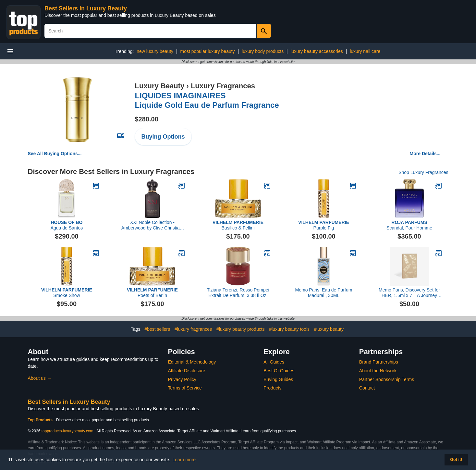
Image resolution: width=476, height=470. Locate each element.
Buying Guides (278, 379)
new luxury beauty (155, 51)
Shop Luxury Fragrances (423, 172)
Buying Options (163, 137)
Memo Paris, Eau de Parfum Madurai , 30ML (324, 293)
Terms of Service (185, 388)
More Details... (425, 154)
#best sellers (157, 329)
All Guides (274, 362)
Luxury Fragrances (223, 86)
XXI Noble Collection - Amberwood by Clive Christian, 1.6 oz (152, 225)
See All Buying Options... (55, 154)
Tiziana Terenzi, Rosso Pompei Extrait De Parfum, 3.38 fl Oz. (238, 293)
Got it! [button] (456, 460)
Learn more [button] (184, 460)
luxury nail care (365, 51)
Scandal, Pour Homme (409, 225)
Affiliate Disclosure (187, 371)
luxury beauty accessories (317, 51)
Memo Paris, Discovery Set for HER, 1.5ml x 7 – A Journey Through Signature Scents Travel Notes (409, 293)
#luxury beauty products (241, 329)
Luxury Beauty (160, 86)
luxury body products (263, 51)
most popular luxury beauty (208, 51)
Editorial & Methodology (192, 362)
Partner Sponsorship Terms (387, 379)
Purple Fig (324, 225)
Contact (367, 388)
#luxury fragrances (193, 329)
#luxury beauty (329, 329)
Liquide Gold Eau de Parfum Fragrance (207, 100)
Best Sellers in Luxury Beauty (86, 8)
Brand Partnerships (379, 362)
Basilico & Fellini (238, 225)
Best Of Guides (279, 371)
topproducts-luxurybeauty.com (67, 431)
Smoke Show (67, 293)
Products (272, 388)
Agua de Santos (67, 225)
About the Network (378, 371)
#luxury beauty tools (289, 329)
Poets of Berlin (152, 293)
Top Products (41, 420)
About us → (40, 378)
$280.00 (147, 119)
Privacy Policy (182, 379)
